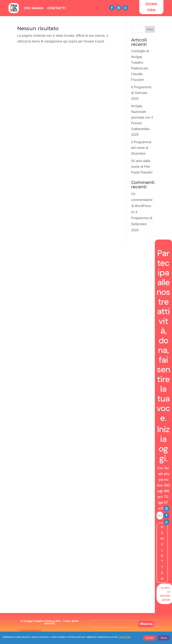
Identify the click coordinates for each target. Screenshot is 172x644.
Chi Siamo (34, 8)
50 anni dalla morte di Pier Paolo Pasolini (142, 167)
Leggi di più (125, 637)
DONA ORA (151, 7)
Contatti (56, 8)
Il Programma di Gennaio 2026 (141, 93)
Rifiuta (164, 638)
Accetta (149, 638)
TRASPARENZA (30, 631)
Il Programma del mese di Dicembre (141, 148)
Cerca (150, 29)
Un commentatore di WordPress (142, 200)
